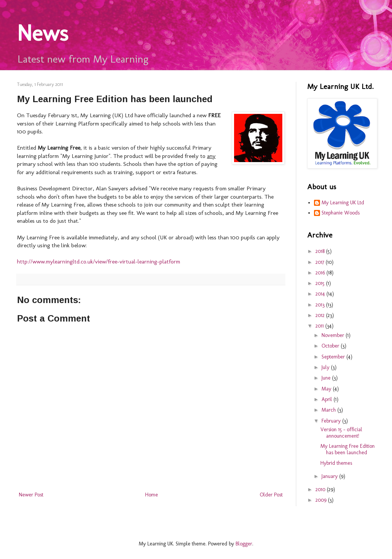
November (334, 335)
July (326, 367)
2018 (321, 251)
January (330, 476)
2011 (320, 326)
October (331, 346)
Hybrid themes (336, 463)
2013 (321, 305)
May (327, 389)
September (334, 357)
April (328, 399)
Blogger (244, 544)
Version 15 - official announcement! (341, 433)
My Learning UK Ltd (343, 203)
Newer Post (31, 495)
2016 (321, 273)
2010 (321, 489)
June (327, 378)
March (329, 410)
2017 (321, 262)
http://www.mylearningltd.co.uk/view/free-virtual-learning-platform (99, 262)
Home (152, 495)
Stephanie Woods (341, 213)
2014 (321, 294)
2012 (321, 315)
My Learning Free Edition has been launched (348, 449)
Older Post (271, 495)
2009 (322, 500)
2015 (321, 283)
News (43, 33)
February (332, 421)
